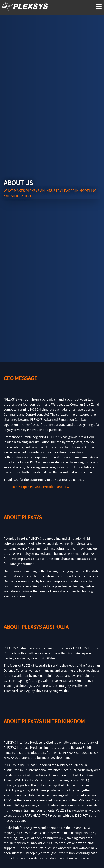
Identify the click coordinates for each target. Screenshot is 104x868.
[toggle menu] (99, 7)
